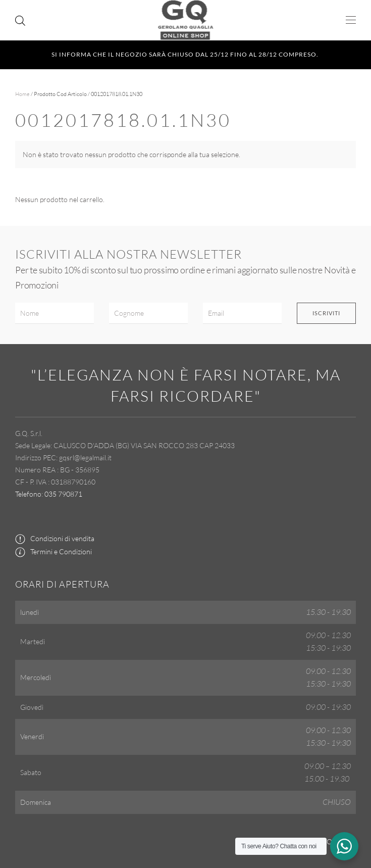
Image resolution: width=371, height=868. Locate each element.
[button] (351, 20)
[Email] (242, 313)
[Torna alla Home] (185, 20)
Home (22, 94)
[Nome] (55, 313)
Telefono (28, 494)
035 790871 (63, 494)
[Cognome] (148, 313)
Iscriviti (326, 313)
